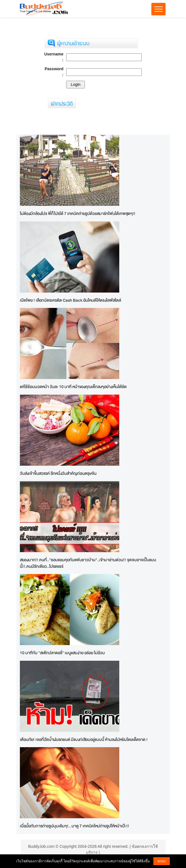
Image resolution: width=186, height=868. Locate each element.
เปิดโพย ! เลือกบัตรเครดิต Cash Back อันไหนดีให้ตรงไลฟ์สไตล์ (70, 300)
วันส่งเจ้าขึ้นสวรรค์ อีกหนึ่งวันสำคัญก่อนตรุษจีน (58, 473)
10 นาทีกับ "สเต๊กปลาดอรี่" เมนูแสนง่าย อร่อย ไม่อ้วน (62, 653)
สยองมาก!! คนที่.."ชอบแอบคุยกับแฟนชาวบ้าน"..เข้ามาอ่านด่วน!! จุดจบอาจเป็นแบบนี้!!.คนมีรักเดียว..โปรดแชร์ (88, 563)
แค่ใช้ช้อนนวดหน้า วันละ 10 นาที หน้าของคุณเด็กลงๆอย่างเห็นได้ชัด (73, 387)
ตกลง (162, 861)
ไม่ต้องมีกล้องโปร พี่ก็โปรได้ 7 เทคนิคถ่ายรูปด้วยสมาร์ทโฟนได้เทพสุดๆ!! (78, 213)
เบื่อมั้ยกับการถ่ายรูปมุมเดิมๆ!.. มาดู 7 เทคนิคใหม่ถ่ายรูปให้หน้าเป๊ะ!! (75, 826)
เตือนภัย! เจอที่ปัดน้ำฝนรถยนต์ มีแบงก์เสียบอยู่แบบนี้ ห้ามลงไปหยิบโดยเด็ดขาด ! (84, 739)
